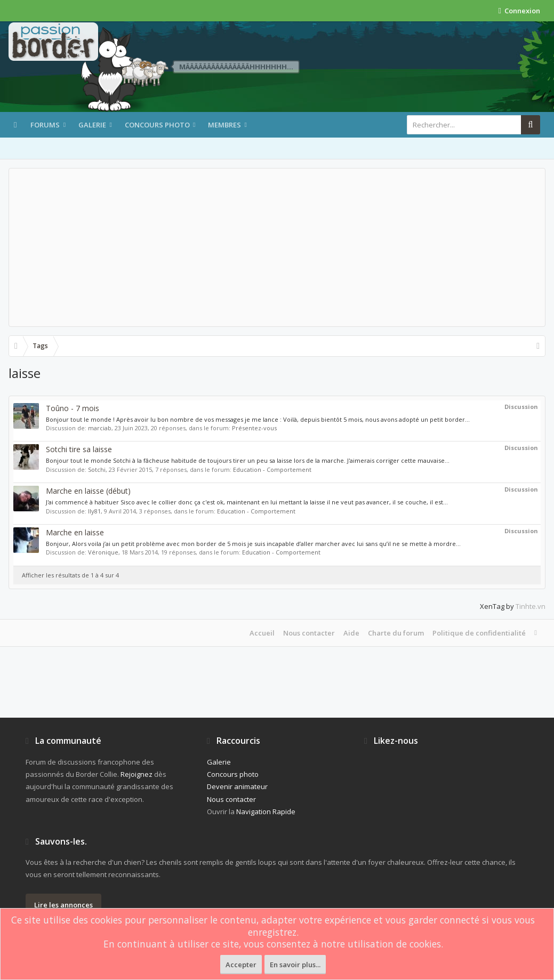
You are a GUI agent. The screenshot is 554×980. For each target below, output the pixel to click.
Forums (45, 125)
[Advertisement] (277, 247)
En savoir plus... (295, 965)
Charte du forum (396, 633)
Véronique (103, 552)
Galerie (92, 125)
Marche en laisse (75, 532)
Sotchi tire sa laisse (79, 449)
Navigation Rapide (266, 812)
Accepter (241, 965)
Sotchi (97, 469)
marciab (100, 428)
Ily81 (94, 511)
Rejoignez (137, 774)
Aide (351, 633)
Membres (224, 125)
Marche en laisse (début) (88, 491)
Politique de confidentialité (479, 633)
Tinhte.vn (531, 606)
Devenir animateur (237, 786)
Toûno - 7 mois (73, 408)
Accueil (262, 633)
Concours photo (157, 125)
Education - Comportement (272, 469)
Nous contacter (309, 633)
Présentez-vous (254, 428)
